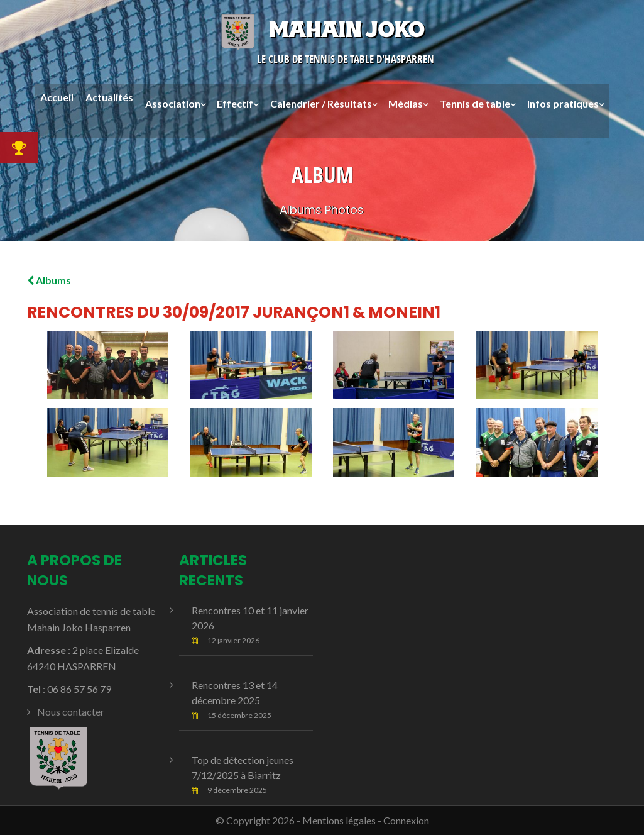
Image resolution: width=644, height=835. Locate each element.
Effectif (235, 103)
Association (173, 103)
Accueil (57, 98)
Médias (406, 103)
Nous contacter (71, 711)
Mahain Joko (322, 29)
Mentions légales (339, 820)
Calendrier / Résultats (321, 103)
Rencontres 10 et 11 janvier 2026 (250, 618)
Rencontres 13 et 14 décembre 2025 (235, 693)
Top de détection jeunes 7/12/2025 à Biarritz (243, 767)
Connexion (406, 820)
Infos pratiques (563, 103)
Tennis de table (475, 103)
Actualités (109, 98)
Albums (49, 280)
